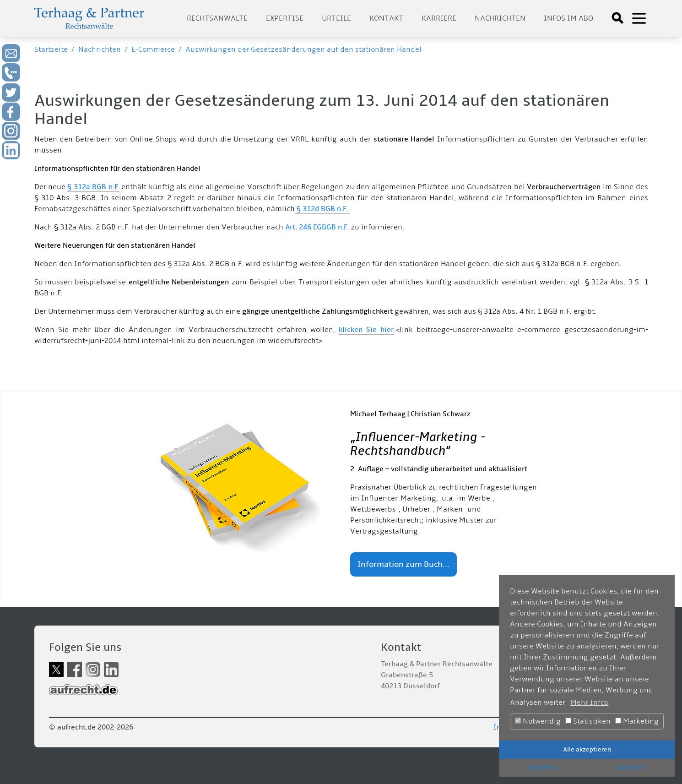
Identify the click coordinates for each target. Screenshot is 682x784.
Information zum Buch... (403, 564)
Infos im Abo (568, 18)
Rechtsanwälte (217, 18)
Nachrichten (500, 18)
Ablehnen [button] (631, 767)
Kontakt (386, 18)
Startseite (51, 49)
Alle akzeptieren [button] (587, 749)
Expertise (285, 18)
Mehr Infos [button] (589, 702)
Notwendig (538, 721)
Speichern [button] (543, 767)
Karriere (439, 18)
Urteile (336, 18)
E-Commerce (153, 49)
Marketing (637, 721)
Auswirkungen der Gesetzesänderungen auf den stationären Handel (303, 49)
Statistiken (588, 721)
